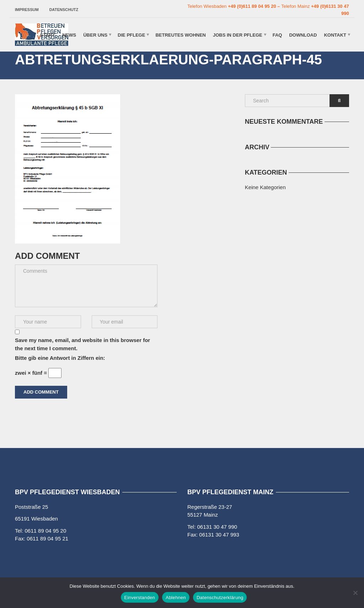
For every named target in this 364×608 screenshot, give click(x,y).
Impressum (27, 10)
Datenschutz (64, 10)
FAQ (277, 35)
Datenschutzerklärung (220, 598)
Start (48, 35)
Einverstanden (140, 598)
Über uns (95, 35)
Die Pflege (131, 35)
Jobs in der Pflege (238, 35)
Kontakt (335, 35)
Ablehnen (176, 598)
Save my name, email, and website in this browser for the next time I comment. (82, 344)
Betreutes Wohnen (181, 35)
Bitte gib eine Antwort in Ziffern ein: (60, 358)
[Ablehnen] (355, 593)
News (69, 35)
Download (303, 35)
